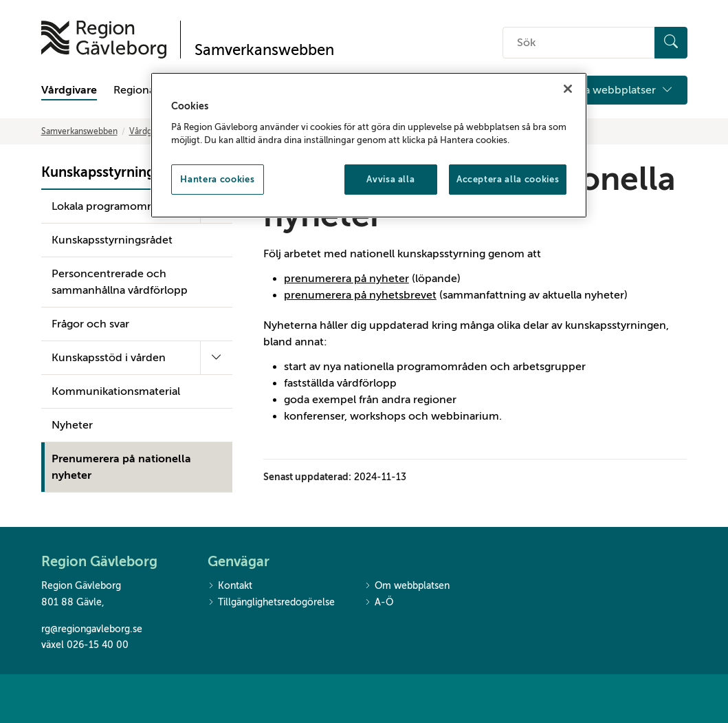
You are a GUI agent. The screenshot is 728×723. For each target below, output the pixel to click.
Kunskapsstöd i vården (109, 358)
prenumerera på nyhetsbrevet (360, 295)
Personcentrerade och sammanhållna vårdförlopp (120, 282)
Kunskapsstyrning (98, 172)
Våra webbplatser (620, 90)
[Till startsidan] (104, 40)
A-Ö (379, 603)
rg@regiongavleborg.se (92, 629)
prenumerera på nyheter (346, 279)
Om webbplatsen (407, 586)
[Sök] (671, 43)
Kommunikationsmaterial (116, 391)
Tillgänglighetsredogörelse (271, 603)
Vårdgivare (69, 90)
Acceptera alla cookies (508, 179)
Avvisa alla (390, 179)
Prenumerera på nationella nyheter (121, 467)
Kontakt (230, 586)
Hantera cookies (217, 179)
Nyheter (72, 425)
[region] (369, 145)
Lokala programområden (114, 206)
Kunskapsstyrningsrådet (112, 240)
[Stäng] (568, 89)
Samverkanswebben (79, 131)
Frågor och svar (90, 324)
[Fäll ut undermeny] (216, 358)
